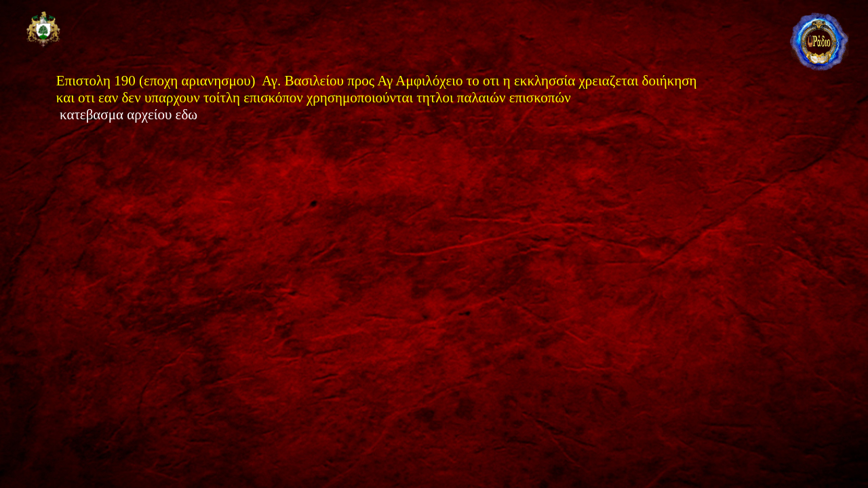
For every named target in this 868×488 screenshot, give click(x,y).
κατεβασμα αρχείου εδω (130, 115)
